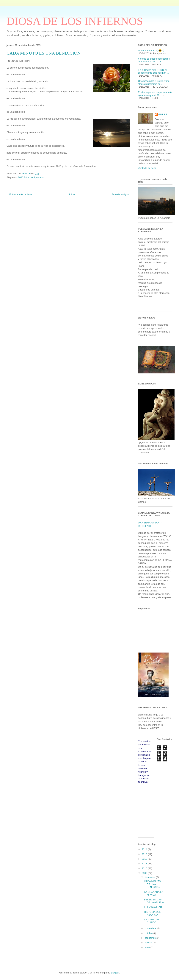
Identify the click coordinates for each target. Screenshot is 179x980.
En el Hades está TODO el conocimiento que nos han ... (153, 71)
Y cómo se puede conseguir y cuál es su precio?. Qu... (154, 60)
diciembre (150, 877)
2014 (145, 849)
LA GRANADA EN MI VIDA (154, 893)
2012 (145, 859)
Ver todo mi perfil (147, 168)
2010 (145, 868)
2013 (145, 854)
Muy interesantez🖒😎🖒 (151, 51)
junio (148, 947)
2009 (145, 873)
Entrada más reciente (21, 194)
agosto (149, 943)
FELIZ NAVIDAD (153, 907)
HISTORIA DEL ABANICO (152, 913)
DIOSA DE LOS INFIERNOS (75, 21)
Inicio (72, 194)
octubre (149, 933)
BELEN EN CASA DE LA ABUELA (154, 901)
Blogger (115, 973)
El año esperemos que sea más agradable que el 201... (155, 94)
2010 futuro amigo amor (31, 177)
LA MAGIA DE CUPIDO (152, 921)
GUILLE (163, 114)
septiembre (151, 938)
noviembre (151, 928)
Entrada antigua (120, 194)
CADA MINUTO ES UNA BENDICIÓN (152, 884)
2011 (145, 864)
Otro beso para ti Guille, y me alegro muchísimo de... (154, 82)
